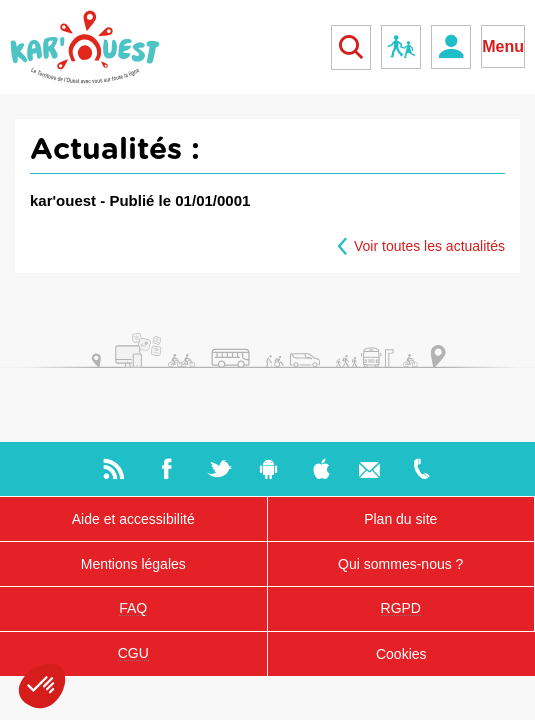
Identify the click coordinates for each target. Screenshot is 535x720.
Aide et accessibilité (133, 519)
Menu (503, 46)
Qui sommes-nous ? (400, 564)
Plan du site (400, 519)
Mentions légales (133, 564)
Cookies (401, 654)
